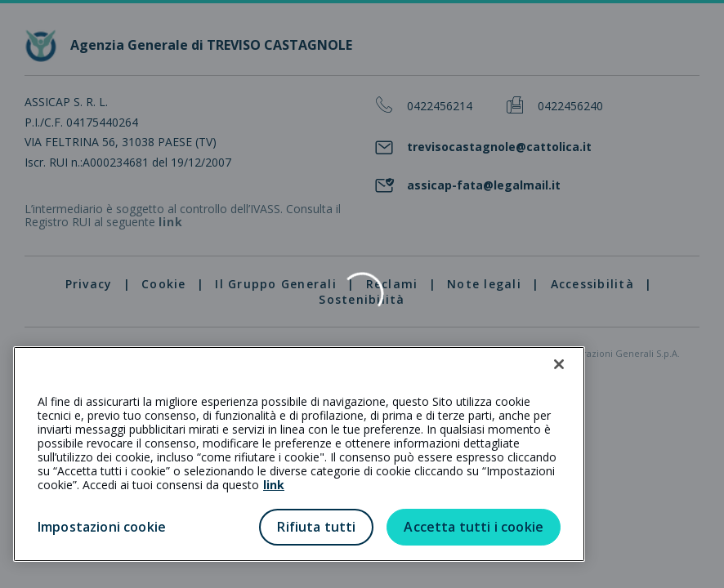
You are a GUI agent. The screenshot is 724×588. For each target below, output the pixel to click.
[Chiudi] (559, 364)
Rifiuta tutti (316, 527)
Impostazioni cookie (102, 527)
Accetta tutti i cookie (474, 527)
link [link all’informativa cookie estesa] (274, 485)
